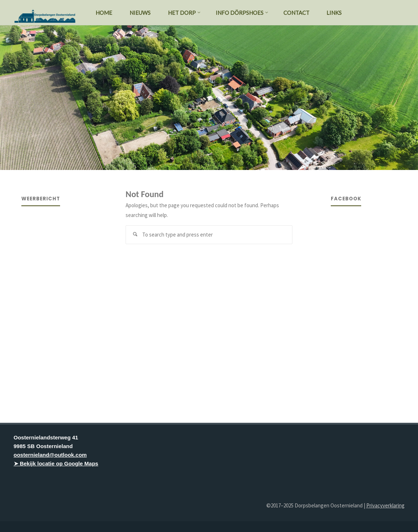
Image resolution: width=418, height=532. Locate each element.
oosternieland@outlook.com (50, 455)
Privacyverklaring (385, 505)
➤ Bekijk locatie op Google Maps (56, 463)
